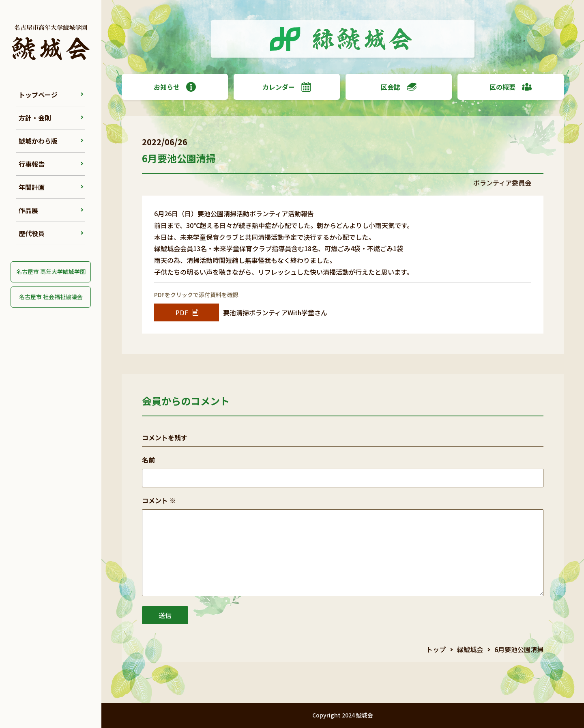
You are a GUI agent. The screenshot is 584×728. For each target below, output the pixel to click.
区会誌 (399, 87)
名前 (148, 460)
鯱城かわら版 (38, 141)
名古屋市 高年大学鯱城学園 (51, 271)
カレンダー (287, 87)
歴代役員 (32, 233)
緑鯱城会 (470, 649)
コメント (159, 500)
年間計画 (32, 187)
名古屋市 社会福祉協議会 (51, 297)
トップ (436, 649)
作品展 (28, 210)
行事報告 (32, 164)
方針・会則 (35, 118)
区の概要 (511, 87)
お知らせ (175, 87)
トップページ (38, 95)
